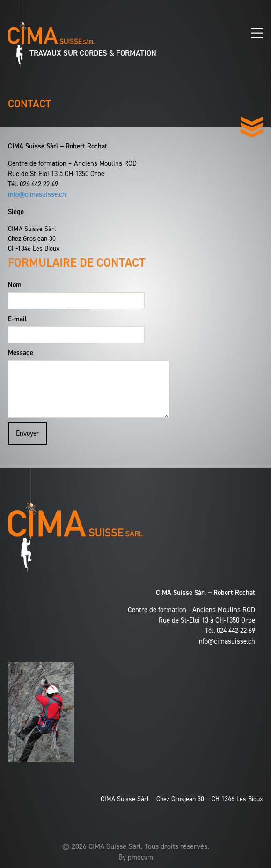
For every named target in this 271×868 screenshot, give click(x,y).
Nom (15, 285)
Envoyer (28, 433)
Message (21, 353)
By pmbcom (136, 857)
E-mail (17, 319)
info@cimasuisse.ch (37, 194)
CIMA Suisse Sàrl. (116, 846)
